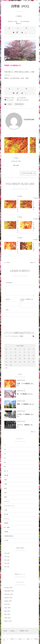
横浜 (6, 488)
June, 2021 (7, 608)
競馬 (6, 480)
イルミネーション (9, 506)
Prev (7, 262)
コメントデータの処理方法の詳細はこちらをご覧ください (20, 333)
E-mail (22, 299)
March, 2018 (8, 621)
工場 (6, 510)
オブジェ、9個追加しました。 (25, 426)
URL (7, 310)
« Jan (6, 368)
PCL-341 (18, 249)
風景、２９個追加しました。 (26, 404)
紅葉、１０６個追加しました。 (25, 384)
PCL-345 (16, 167)
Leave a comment (24, 100)
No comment (10, 100)
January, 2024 (8, 598)
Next (33, 262)
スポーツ (7, 501)
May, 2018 (7, 614)
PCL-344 (34, 207)
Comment (9, 283)
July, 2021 (7, 604)
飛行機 (6, 475)
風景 (6, 497)
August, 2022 (8, 601)
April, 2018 (7, 618)
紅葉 (6, 484)
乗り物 (6, 514)
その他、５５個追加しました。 (25, 415)
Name (8, 299)
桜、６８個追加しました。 (25, 394)
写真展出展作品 (19, 104)
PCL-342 (34, 228)
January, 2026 (8, 587)
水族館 (6, 532)
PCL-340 (34, 249)
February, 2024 (9, 594)
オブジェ (7, 519)
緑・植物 (7, 527)
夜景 (6, 493)
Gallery (20, 16)
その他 (6, 540)
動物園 (6, 523)
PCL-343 (18, 228)
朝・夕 (6, 471)
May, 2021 (7, 611)
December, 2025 (9, 591)
